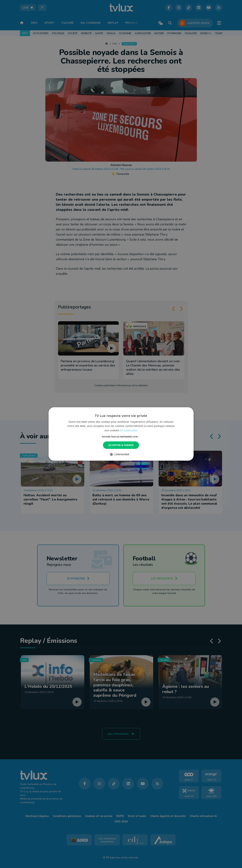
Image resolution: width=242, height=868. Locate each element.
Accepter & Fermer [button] (121, 445)
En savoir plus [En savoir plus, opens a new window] (129, 430)
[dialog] (121, 434)
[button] (121, 437)
